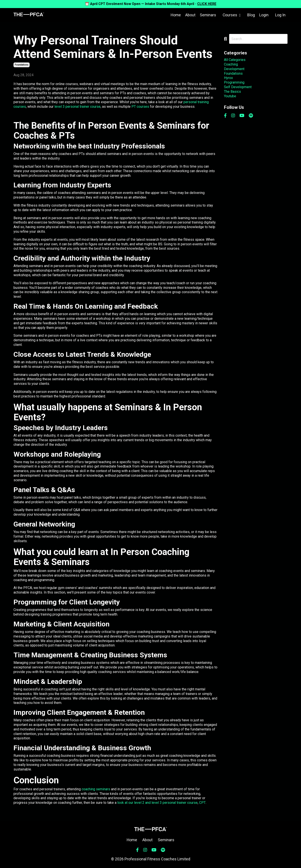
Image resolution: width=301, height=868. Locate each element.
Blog (251, 15)
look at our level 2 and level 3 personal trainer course (157, 803)
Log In (280, 15)
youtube (230, 96)
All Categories (235, 60)
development (234, 69)
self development (238, 87)
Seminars (208, 15)
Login (264, 15)
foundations (22, 65)
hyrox (228, 78)
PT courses (140, 107)
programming (234, 82)
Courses (232, 15)
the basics (232, 92)
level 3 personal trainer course (77, 107)
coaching (231, 64)
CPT (202, 803)
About (190, 15)
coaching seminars (96, 789)
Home (175, 15)
